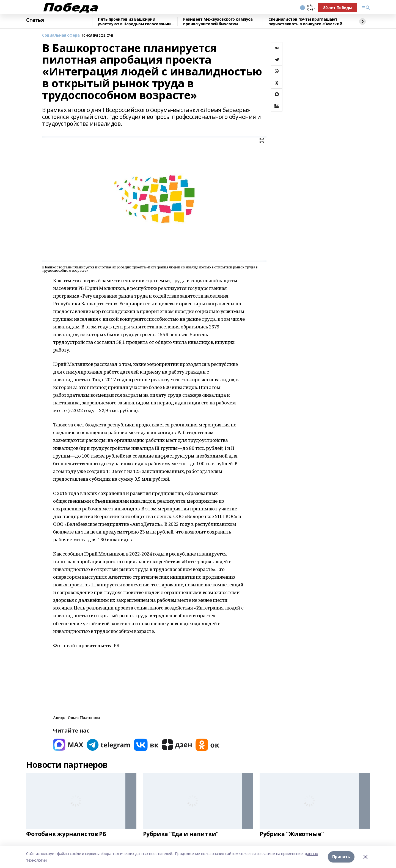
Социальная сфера (61, 35)
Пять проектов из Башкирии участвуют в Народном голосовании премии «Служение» (134, 22)
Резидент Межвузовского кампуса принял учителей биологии (218, 22)
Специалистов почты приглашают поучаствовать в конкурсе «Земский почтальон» (305, 22)
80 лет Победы (338, 8)
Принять (341, 857)
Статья (35, 20)
